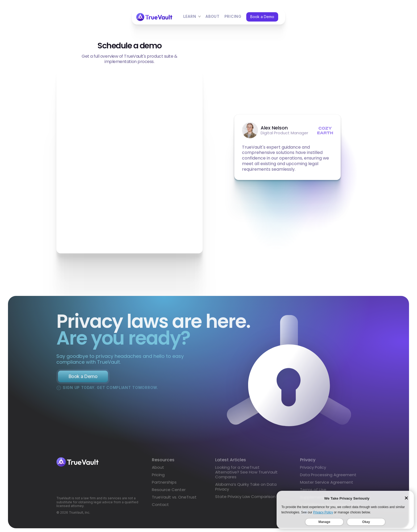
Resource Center (169, 492)
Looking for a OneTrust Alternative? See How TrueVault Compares (246, 474)
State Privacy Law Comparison (245, 499)
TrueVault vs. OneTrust (174, 499)
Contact (160, 507)
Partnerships (164, 484)
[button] (192, 17)
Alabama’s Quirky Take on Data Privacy (246, 489)
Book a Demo (262, 17)
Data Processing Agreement (328, 477)
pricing (233, 17)
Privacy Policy (313, 470)
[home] (154, 17)
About (213, 17)
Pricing (158, 477)
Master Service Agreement (327, 484)
